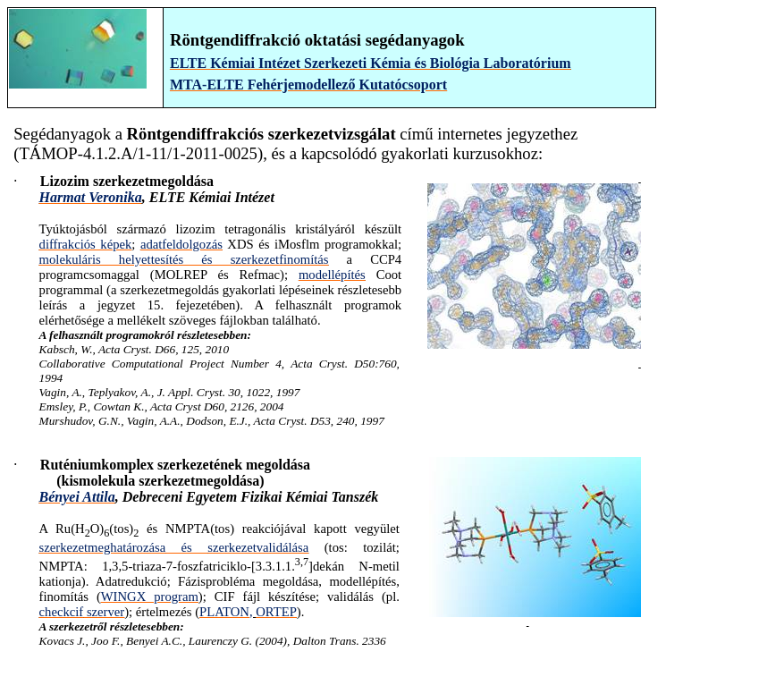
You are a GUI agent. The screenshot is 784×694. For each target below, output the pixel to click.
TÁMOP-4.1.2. (70, 153)
